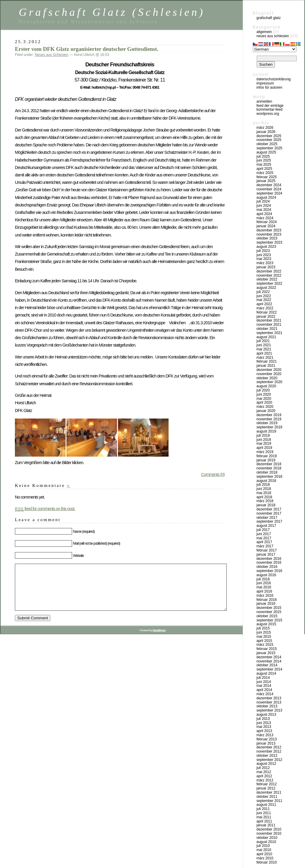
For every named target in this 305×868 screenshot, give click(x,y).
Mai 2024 (264, 210)
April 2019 (264, 448)
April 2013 (264, 731)
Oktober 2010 (267, 838)
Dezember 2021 (269, 320)
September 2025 (269, 148)
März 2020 (265, 407)
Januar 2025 (266, 181)
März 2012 (265, 780)
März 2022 (265, 308)
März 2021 (265, 358)
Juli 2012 (263, 768)
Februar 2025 (267, 177)
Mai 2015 (264, 637)
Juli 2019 (263, 435)
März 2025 (265, 173)
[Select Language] (275, 49)
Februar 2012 (267, 784)
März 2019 (265, 452)
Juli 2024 (263, 201)
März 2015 (265, 645)
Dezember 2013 (269, 698)
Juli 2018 (263, 485)
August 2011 (266, 805)
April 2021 (264, 353)
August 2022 (266, 288)
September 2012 (269, 760)
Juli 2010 (263, 846)
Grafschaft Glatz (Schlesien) (112, 12)
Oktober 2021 (267, 329)
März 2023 (265, 263)
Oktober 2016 (267, 567)
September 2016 (269, 571)
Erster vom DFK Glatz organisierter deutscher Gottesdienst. (87, 49)
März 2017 (265, 546)
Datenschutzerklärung (274, 79)
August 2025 (266, 152)
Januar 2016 (266, 604)
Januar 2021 (266, 366)
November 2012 (269, 751)
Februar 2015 (267, 649)
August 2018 (266, 481)
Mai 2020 (264, 399)
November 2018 (269, 468)
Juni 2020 (264, 394)
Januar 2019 (266, 460)
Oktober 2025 (267, 144)
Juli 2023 (263, 251)
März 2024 (265, 218)
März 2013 (265, 735)
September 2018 (269, 477)
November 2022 (269, 275)
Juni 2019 (264, 440)
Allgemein (264, 32)
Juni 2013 (264, 723)
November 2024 (269, 189)
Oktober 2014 (267, 665)
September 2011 (269, 801)
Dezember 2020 (269, 370)
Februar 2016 (267, 600)
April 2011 (264, 821)
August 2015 (266, 624)
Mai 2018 (264, 493)
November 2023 (269, 234)
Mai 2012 (264, 772)
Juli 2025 (263, 156)
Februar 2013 (267, 739)
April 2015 (264, 641)
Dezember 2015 (269, 608)
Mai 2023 (264, 259)
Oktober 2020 (267, 378)
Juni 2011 (264, 813)
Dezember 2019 (269, 415)
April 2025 (264, 169)
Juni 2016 (264, 583)
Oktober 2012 (267, 756)
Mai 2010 (264, 850)
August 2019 (266, 431)
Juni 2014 (264, 682)
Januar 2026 (266, 132)
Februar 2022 (267, 312)
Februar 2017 (267, 550)
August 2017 (266, 526)
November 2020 (269, 374)
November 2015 (269, 612)
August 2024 (266, 198)
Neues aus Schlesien (52, 55)
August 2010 (266, 842)
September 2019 (269, 427)
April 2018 (264, 497)
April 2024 (264, 214)
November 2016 (269, 563)
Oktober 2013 (267, 706)
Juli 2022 (263, 292)
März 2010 (265, 858)
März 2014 (265, 694)
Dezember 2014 (269, 657)
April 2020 (264, 402)
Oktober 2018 (267, 472)
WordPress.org (268, 114)
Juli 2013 (263, 719)
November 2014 (269, 661)
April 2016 (264, 591)
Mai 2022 (264, 300)
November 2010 (269, 833)
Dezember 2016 (269, 559)
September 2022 (269, 283)
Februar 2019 (267, 456)
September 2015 (269, 620)
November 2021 (269, 325)
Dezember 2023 (269, 230)
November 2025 (269, 140)
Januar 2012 (266, 788)
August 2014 (266, 673)
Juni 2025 (264, 160)
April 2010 (264, 854)
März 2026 (265, 128)
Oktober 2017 (267, 518)
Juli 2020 (263, 390)
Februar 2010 (267, 862)
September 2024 (269, 193)
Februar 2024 (267, 222)
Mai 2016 (264, 587)
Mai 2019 (264, 444)
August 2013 (266, 715)
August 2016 (266, 575)
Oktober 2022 (267, 279)
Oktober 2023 (267, 238)
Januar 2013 (266, 743)
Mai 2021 (264, 349)
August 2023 (266, 247)
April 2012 (264, 776)
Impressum (265, 83)
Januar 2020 (266, 411)
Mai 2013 (264, 727)
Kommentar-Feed (269, 109)
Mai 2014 (264, 686)
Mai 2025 (264, 164)
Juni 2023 (264, 255)
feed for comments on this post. (45, 509)
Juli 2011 (263, 809)
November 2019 (269, 419)
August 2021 (266, 337)
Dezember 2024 (269, 185)
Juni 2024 (264, 206)
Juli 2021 (263, 341)
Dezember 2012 (269, 747)
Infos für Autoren (269, 87)
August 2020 (266, 386)
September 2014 (269, 669)
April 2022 (264, 304)
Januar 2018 (266, 505)
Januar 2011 (266, 825)
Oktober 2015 (267, 616)
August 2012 (266, 764)
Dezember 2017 (269, 509)
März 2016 (265, 596)
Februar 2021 (267, 361)
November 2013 (269, 702)
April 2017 (264, 542)
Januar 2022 (266, 317)
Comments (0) (213, 474)
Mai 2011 (264, 817)
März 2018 (265, 501)
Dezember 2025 (269, 136)
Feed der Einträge (270, 106)
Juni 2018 (264, 489)
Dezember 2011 (269, 792)
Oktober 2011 (267, 797)
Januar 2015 (266, 653)
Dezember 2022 (269, 271)
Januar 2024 (266, 226)
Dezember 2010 (269, 829)
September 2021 (269, 333)
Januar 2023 (266, 267)
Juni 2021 (264, 345)
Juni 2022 (264, 296)
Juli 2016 (263, 579)
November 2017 (269, 513)
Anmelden (264, 101)
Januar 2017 (266, 554)
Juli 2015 (263, 628)
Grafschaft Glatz (269, 18)
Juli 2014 (263, 678)
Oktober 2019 (267, 423)
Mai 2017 (264, 538)
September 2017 (269, 521)
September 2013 (269, 710)
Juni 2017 (264, 534)
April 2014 (264, 690)
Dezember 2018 (269, 464)
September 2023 (269, 242)
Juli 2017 (263, 530)
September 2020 (269, 382)
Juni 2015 (264, 632)
